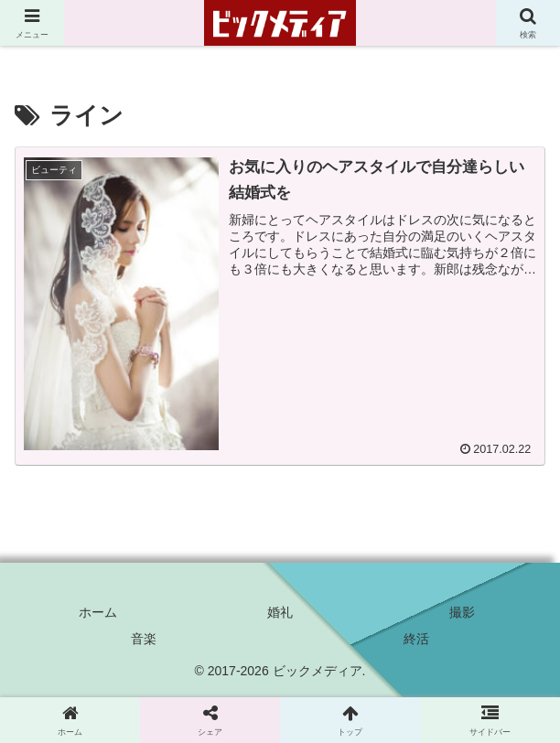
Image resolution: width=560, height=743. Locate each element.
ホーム (98, 612)
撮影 (462, 612)
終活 (416, 639)
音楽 (144, 639)
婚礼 (280, 612)
